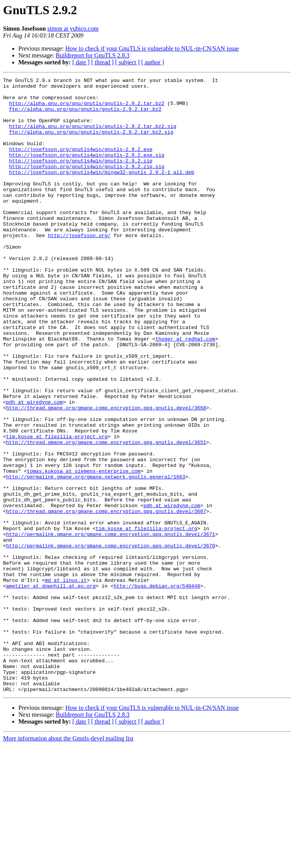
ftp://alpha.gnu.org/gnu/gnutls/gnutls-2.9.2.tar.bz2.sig (91, 143)
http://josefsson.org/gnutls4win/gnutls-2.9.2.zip (81, 178)
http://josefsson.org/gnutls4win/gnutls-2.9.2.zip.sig (87, 185)
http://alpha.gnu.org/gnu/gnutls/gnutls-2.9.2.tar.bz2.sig (93, 136)
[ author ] (153, 62)
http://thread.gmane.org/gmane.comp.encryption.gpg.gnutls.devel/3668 (106, 474)
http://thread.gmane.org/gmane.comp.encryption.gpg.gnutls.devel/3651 (106, 516)
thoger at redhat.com (185, 391)
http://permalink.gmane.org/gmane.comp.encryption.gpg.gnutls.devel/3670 (111, 640)
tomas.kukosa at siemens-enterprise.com (83, 550)
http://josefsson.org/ (79, 267)
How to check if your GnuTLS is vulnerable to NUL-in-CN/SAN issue (152, 48)
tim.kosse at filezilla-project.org (57, 509)
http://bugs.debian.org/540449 (157, 688)
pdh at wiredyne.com (34, 467)
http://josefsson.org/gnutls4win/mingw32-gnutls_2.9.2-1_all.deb (102, 192)
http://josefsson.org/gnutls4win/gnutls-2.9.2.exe (81, 164)
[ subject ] (127, 62)
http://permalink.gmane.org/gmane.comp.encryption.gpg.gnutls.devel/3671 (111, 626)
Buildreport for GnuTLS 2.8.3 (93, 55)
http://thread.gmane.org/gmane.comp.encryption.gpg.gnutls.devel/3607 (106, 598)
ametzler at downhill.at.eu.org (51, 688)
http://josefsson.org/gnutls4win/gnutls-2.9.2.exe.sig (87, 171)
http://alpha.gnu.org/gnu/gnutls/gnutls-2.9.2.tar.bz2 (87, 109)
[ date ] (81, 62)
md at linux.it (66, 681)
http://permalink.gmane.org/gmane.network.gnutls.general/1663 (96, 557)
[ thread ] (102, 62)
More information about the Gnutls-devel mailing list (68, 861)
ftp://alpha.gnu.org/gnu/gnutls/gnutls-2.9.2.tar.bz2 (85, 116)
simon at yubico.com (73, 29)
